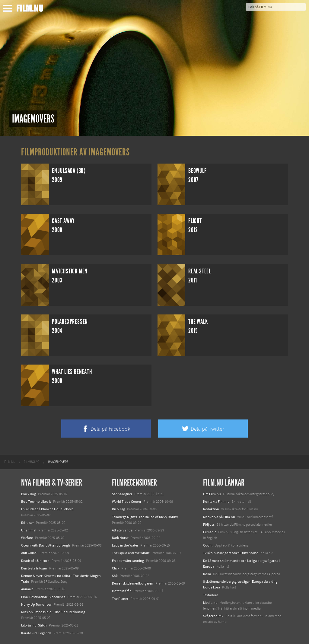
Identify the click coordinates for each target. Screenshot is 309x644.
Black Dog (29, 494)
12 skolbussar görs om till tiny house (231, 553)
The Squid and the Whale (131, 553)
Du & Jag (118, 509)
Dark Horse (120, 538)
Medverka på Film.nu (219, 517)
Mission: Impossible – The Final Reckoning (53, 612)
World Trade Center (127, 502)
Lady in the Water (125, 545)
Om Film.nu (212, 494)
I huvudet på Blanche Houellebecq (47, 509)
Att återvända (122, 530)
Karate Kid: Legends (36, 633)
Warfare (27, 538)
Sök (115, 576)
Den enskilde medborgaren (133, 583)
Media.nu (210, 603)
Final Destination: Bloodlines (43, 597)
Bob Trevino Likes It (36, 502)
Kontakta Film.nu (216, 502)
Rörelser (27, 523)
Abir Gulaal (29, 553)
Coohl (208, 545)
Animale (27, 589)
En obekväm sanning (128, 561)
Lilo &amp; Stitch (34, 625)
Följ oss (209, 524)
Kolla (207, 574)
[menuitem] (10, 462)
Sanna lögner (122, 494)
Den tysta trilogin (34, 568)
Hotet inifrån (122, 591)
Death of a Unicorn (35, 561)
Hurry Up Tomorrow (36, 604)
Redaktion (211, 509)
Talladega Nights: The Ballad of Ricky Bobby (145, 517)
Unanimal (29, 530)
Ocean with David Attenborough (46, 545)
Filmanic (210, 532)
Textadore (211, 595)
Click (116, 568)
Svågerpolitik (213, 616)
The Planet (120, 599)
